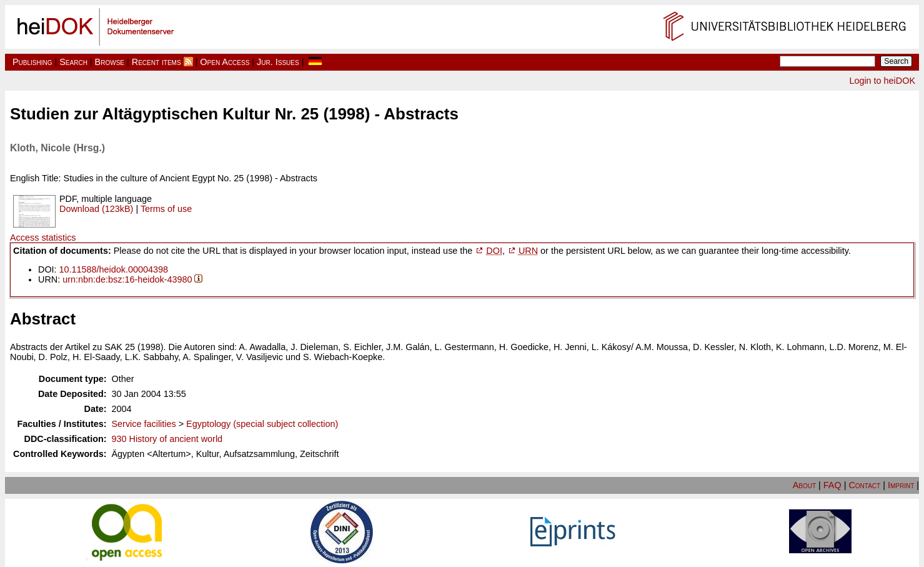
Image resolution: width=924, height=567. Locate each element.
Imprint (901, 485)
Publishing (32, 62)
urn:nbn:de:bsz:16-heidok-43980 (127, 279)
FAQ (832, 485)
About (804, 485)
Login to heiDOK (882, 81)
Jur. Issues (278, 62)
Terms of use (166, 209)
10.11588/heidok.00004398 (114, 269)
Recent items (156, 62)
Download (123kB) (96, 209)
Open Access (225, 62)
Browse (110, 62)
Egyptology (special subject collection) (262, 424)
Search (73, 62)
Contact (864, 485)
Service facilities (144, 424)
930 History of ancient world (167, 439)
